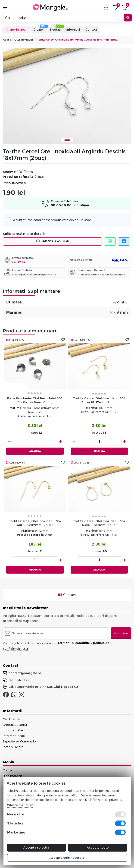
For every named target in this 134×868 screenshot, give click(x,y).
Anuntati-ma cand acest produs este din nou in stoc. (51, 220)
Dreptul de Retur (15, 725)
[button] (11, 7)
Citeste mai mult (20, 805)
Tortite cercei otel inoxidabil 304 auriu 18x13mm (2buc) (99, 523)
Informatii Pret (13, 730)
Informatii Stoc (14, 736)
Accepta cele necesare (67, 858)
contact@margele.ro (22, 673)
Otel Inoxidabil (24, 40)
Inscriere (121, 633)
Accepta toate (98, 847)
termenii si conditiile (74, 643)
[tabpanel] (67, 96)
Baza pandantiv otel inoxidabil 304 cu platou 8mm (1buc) (35, 400)
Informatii (73, 30)
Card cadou (11, 719)
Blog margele (13, 776)
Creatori (39, 30)
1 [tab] (67, 140)
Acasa (7, 40)
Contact (91, 30)
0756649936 (16, 680)
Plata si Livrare (13, 747)
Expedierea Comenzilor (20, 741)
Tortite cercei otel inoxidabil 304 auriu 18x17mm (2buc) (99, 400)
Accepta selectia (36, 847)
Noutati (55, 30)
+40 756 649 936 (52, 241)
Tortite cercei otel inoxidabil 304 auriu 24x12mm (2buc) (35, 523)
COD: (8, 183)
